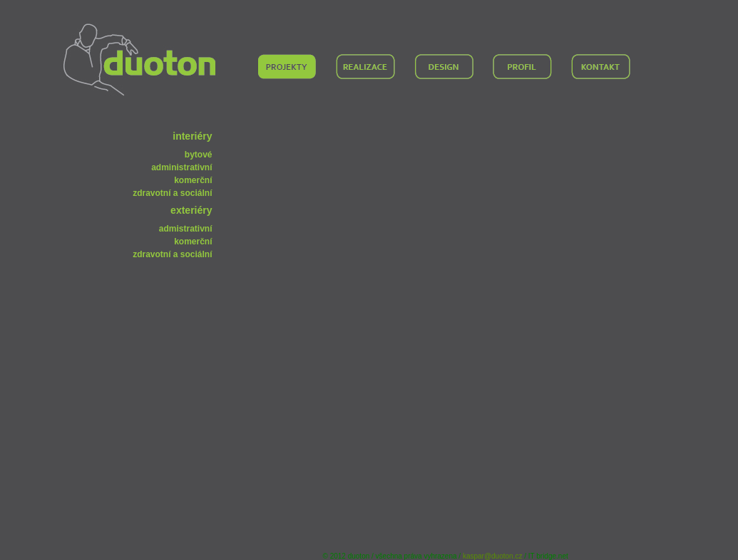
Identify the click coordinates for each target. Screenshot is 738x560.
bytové (199, 155)
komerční (193, 180)
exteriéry (191, 210)
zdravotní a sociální (172, 193)
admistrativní (186, 229)
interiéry (192, 136)
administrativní (181, 167)
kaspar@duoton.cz (493, 556)
